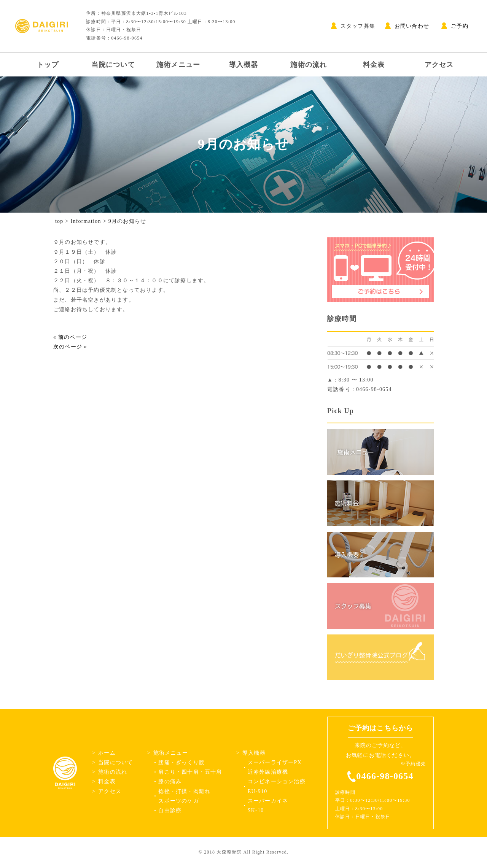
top (59, 221)
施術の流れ (309, 65)
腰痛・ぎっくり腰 (181, 762)
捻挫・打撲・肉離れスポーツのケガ (184, 796)
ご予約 (455, 26)
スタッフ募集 (353, 26)
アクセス (439, 65)
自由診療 (170, 810)
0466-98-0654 (385, 776)
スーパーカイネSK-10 (268, 806)
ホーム (107, 753)
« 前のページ (70, 337)
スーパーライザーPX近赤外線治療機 (275, 767)
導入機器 (244, 65)
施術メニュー (178, 65)
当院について (113, 65)
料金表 (374, 65)
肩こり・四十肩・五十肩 (190, 772)
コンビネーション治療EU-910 (277, 786)
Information (86, 221)
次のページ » (70, 347)
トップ (48, 65)
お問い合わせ (407, 26)
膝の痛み (170, 781)
